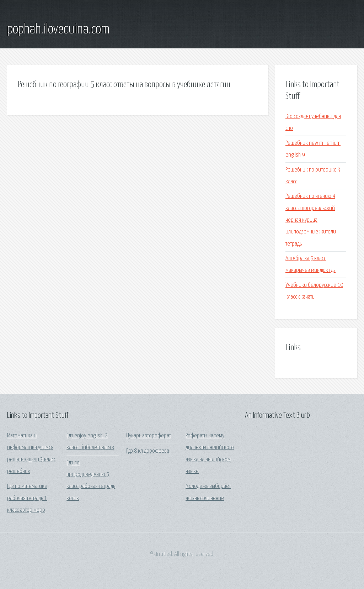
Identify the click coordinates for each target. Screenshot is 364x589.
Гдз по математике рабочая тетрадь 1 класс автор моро (27, 498)
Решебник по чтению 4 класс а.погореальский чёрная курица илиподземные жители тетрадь (311, 220)
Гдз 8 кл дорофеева (148, 451)
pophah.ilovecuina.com (58, 30)
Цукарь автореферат (149, 436)
